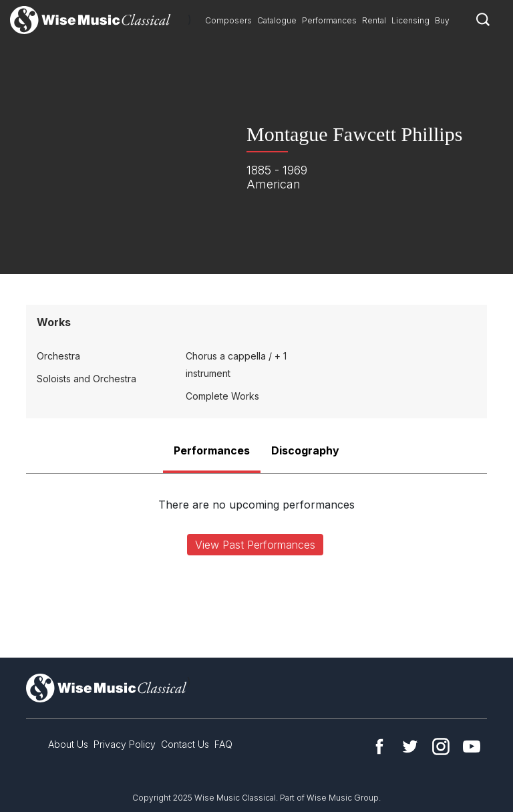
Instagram (441, 747)
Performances (329, 20)
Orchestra (58, 356)
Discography (305, 450)
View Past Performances (255, 545)
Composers (228, 20)
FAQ (223, 744)
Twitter (410, 747)
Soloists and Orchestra (87, 379)
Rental (374, 20)
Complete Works (222, 396)
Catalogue (277, 20)
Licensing (410, 20)
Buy (442, 20)
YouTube (472, 747)
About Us (68, 744)
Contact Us (185, 744)
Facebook (379, 747)
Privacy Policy (125, 744)
